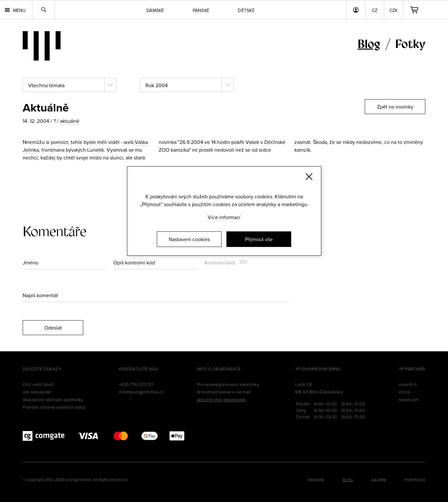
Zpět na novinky (395, 107)
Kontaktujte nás (138, 369)
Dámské (155, 10)
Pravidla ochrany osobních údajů (54, 407)
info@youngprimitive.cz (141, 392)
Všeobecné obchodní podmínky (53, 400)
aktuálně (70, 121)
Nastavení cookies (189, 239)
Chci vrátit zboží (38, 384)
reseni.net (408, 400)
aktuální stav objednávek (221, 400)
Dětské (246, 10)
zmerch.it (408, 384)
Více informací (224, 217)
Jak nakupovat (37, 392)
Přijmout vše (259, 239)
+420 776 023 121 (136, 384)
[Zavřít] (309, 177)
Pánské (201, 10)
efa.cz (405, 392)
